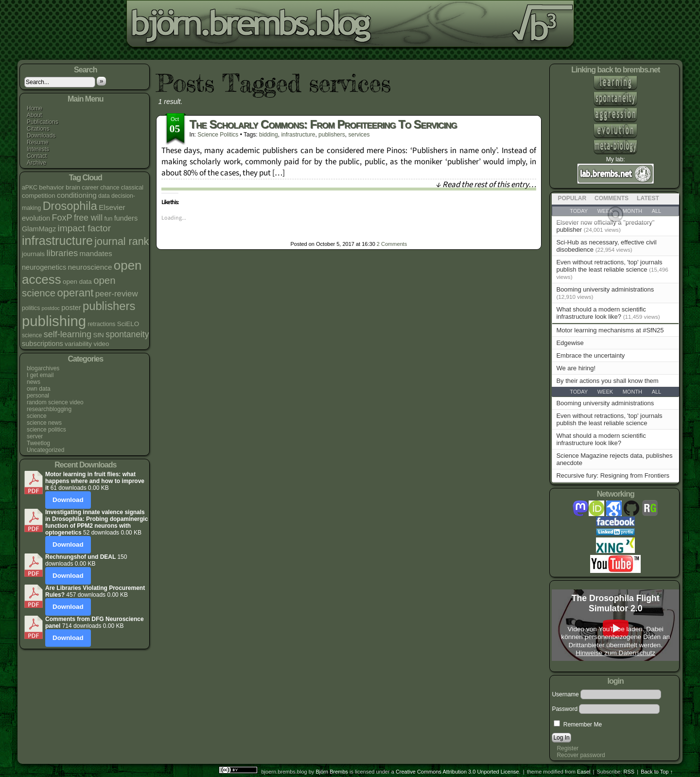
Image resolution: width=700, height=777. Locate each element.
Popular (572, 198)
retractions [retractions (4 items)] (101, 324)
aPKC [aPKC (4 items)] (30, 188)
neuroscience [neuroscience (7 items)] (90, 267)
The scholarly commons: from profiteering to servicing (323, 124)
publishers (332, 135)
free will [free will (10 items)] (88, 218)
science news (44, 423)
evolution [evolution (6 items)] (36, 218)
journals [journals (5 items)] (33, 254)
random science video (55, 402)
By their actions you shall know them (607, 381)
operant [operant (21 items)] (75, 293)
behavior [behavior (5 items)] (52, 187)
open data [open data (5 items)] (77, 282)
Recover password (581, 755)
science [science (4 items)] (32, 335)
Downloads (41, 136)
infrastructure (298, 135)
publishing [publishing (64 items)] (54, 321)
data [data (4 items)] (104, 196)
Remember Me (578, 725)
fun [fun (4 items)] (108, 219)
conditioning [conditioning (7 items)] (77, 195)
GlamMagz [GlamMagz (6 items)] (39, 229)
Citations (38, 129)
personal (38, 396)
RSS (629, 772)
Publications (43, 122)
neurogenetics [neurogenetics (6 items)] (44, 267)
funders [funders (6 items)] (126, 218)
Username (565, 694)
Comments (392, 244)
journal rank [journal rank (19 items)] (122, 242)
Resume (38, 142)
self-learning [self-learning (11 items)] (68, 334)
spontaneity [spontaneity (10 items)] (127, 334)
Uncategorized (45, 450)
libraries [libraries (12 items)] (62, 253)
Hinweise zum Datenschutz (615, 653)
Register (568, 748)
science (37, 416)
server (35, 436)
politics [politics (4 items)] (31, 308)
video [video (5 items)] (101, 344)
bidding (269, 135)
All (657, 392)
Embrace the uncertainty (590, 355)
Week (605, 392)
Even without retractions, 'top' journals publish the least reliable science (609, 266)
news (34, 382)
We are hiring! (576, 368)
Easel (584, 772)
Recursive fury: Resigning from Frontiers (613, 475)
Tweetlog (38, 443)
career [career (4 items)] (90, 188)
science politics (46, 430)
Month (632, 392)
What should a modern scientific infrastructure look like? (601, 313)
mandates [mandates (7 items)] (96, 253)
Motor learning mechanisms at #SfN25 (610, 330)
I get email (40, 375)
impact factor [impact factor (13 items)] (85, 228)
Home (35, 108)
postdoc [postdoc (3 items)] (51, 308)
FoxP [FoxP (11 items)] (62, 218)
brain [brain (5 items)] (73, 187)
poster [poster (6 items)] (71, 308)
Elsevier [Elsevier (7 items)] (112, 207)
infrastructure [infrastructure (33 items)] (57, 241)
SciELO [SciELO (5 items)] (128, 324)
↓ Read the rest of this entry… (486, 185)
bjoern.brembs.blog (245, 26)
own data (39, 389)
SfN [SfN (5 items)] (98, 335)
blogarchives (43, 368)
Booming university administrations (605, 289)
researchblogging (49, 409)
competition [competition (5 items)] (39, 196)
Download (68, 500)
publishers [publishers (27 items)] (109, 306)
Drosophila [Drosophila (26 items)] (70, 206)
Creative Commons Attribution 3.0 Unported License (457, 772)
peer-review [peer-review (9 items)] (117, 294)
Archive (36, 163)
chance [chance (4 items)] (110, 188)
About (34, 115)
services (359, 135)
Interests (38, 149)
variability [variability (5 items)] (78, 344)
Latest (648, 198)
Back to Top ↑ (657, 772)
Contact (37, 156)
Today (579, 392)
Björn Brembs (332, 772)
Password (565, 709)
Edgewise (570, 343)
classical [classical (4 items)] (132, 188)
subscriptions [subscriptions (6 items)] (43, 344)
